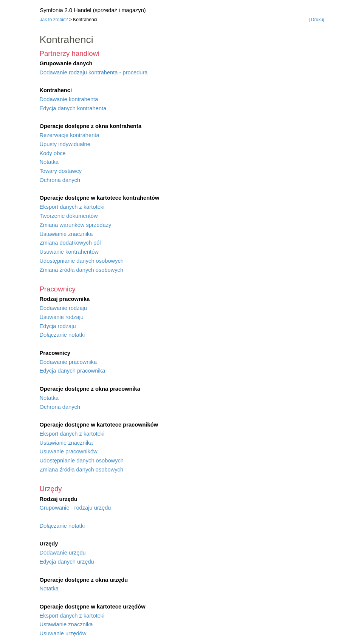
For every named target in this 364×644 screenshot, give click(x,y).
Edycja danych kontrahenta (73, 108)
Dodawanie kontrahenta (69, 99)
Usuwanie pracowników (69, 451)
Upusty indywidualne (65, 144)
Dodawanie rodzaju (63, 308)
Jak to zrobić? (54, 20)
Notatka (49, 162)
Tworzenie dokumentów (69, 216)
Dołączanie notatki (62, 335)
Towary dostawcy (61, 171)
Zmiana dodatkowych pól (70, 243)
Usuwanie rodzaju (62, 317)
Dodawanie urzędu (63, 553)
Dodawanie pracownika (68, 362)
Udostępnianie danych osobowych (82, 261)
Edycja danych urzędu (67, 562)
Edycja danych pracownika (73, 371)
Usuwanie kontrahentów (69, 252)
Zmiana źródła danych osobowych (82, 270)
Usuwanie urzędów (63, 633)
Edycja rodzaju (58, 326)
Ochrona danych (60, 180)
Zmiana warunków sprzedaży (76, 225)
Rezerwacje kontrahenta (70, 135)
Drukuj (318, 20)
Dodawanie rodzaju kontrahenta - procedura (94, 72)
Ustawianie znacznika (66, 234)
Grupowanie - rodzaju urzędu (75, 508)
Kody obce (53, 153)
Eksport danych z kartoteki (72, 207)
